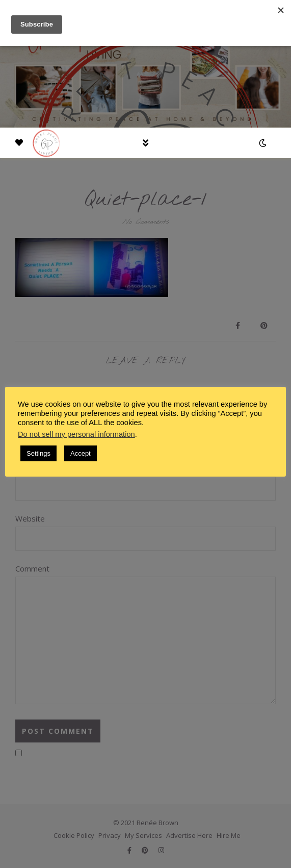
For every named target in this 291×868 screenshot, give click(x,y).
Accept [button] (81, 453)
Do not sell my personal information (76, 434)
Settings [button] (38, 453)
